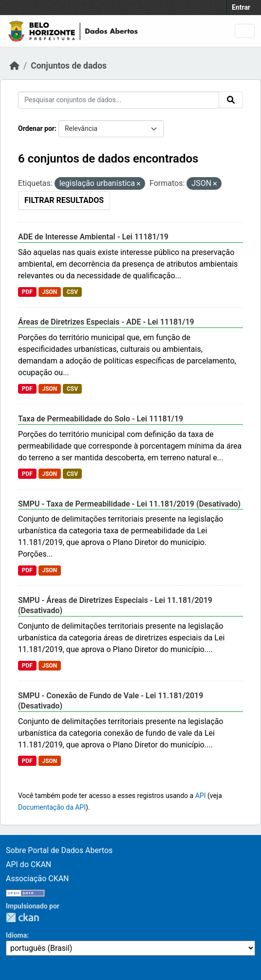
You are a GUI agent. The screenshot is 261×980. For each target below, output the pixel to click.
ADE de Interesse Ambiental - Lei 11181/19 (93, 237)
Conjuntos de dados (69, 66)
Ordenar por (36, 128)
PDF (27, 292)
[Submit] (231, 100)
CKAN (22, 917)
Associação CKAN (37, 879)
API (201, 796)
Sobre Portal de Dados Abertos (59, 850)
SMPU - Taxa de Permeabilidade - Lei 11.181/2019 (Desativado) (129, 504)
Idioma (16, 935)
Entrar (241, 7)
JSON (49, 292)
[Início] (15, 66)
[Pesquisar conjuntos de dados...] (119, 100)
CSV (72, 292)
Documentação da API (52, 807)
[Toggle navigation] (245, 31)
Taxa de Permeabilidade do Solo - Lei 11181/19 (101, 419)
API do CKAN (28, 864)
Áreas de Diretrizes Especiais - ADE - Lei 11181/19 (106, 322)
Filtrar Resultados (64, 200)
